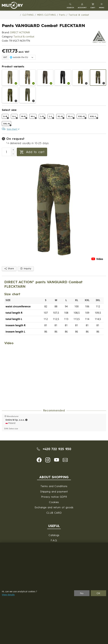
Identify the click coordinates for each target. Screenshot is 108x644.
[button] (82, 5)
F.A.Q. (54, 540)
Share (9, 268)
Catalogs (54, 535)
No (82, 593)
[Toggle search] (70, 5)
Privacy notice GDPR (54, 497)
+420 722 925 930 (54, 449)
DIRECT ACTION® (20, 32)
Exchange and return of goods (54, 507)
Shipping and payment (54, 491)
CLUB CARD (54, 513)
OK (99, 593)
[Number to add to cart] (6, 152)
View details (8, 595)
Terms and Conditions (54, 486)
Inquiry (26, 268)
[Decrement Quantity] (13, 154)
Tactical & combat (24, 37)
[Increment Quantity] (13, 150)
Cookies (54, 502)
